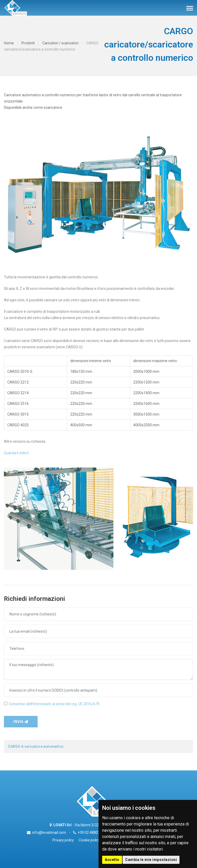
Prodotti (28, 43)
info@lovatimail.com (49, 833)
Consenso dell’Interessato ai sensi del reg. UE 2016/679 (54, 704)
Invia (21, 722)
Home (9, 43)
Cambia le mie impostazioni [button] (151, 860)
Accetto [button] (112, 860)
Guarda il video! (16, 453)
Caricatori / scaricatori (60, 43)
